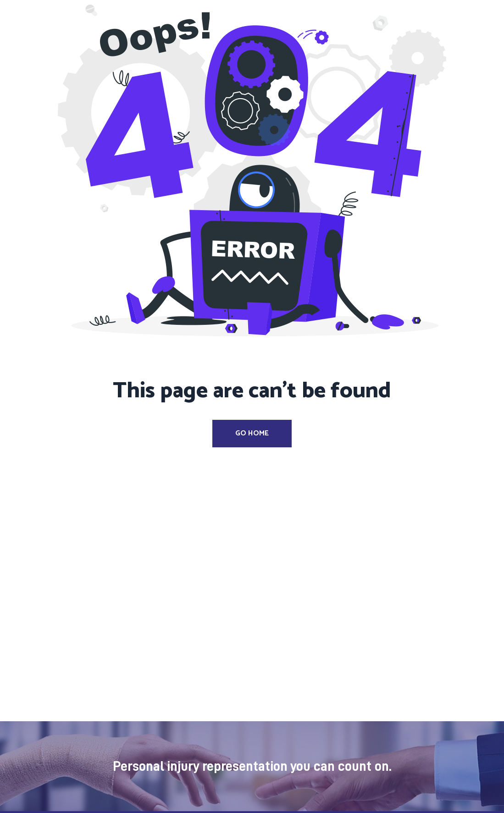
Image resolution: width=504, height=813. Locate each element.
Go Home (252, 433)
